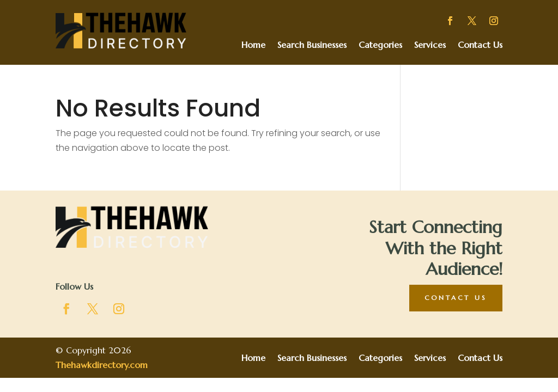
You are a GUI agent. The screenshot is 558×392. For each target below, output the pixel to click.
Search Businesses (312, 45)
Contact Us (480, 45)
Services (430, 45)
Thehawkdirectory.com (102, 365)
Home (253, 45)
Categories (380, 45)
